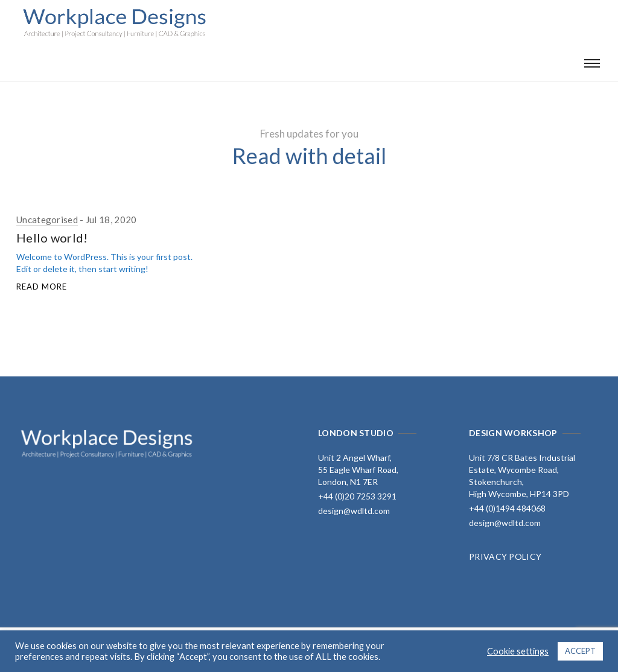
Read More (42, 287)
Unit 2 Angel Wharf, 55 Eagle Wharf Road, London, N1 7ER (358, 470)
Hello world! (52, 238)
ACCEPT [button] (580, 651)
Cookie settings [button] (518, 651)
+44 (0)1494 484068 (507, 508)
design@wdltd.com (354, 511)
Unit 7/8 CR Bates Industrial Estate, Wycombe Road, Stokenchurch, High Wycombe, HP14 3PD (522, 476)
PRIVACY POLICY (505, 556)
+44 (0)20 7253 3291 (357, 496)
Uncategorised (47, 220)
